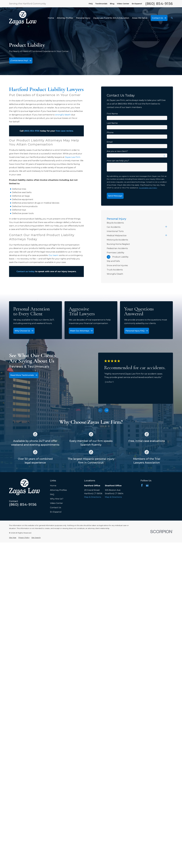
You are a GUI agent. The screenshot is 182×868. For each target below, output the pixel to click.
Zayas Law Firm (73, 157)
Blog (112, 4)
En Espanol (137, 4)
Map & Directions (93, 497)
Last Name (112, 123)
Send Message (115, 196)
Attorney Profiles (58, 490)
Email (110, 142)
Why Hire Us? (57, 499)
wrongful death (63, 115)
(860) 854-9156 (159, 4)
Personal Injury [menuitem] (83, 18)
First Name (112, 114)
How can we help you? (118, 161)
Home (53, 486)
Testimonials (101, 4)
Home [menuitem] (51, 18)
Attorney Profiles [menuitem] (65, 18)
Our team (54, 255)
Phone (110, 133)
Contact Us (56, 507)
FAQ (91, 4)
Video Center (123, 4)
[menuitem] (137, 223)
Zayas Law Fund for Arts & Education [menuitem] (111, 18)
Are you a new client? (117, 151)
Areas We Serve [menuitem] (140, 18)
